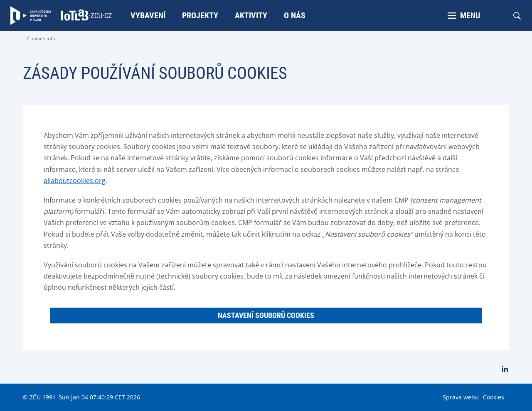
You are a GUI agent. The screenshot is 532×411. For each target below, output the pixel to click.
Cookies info (41, 38)
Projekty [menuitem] (200, 15)
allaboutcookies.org (75, 181)
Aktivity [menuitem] (251, 15)
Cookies (494, 397)
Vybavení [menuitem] (148, 15)
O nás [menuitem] (295, 15)
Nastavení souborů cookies (266, 315)
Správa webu (461, 397)
